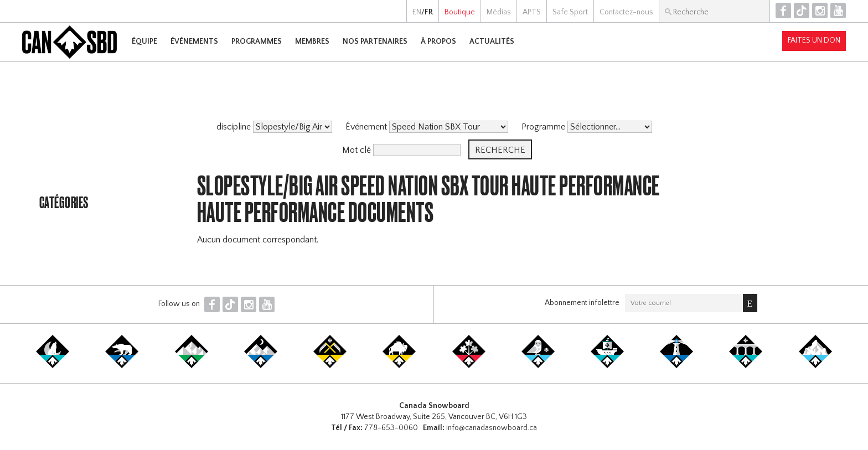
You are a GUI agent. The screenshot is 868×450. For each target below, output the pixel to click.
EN (417, 12)
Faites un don (814, 40)
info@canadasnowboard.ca (492, 428)
